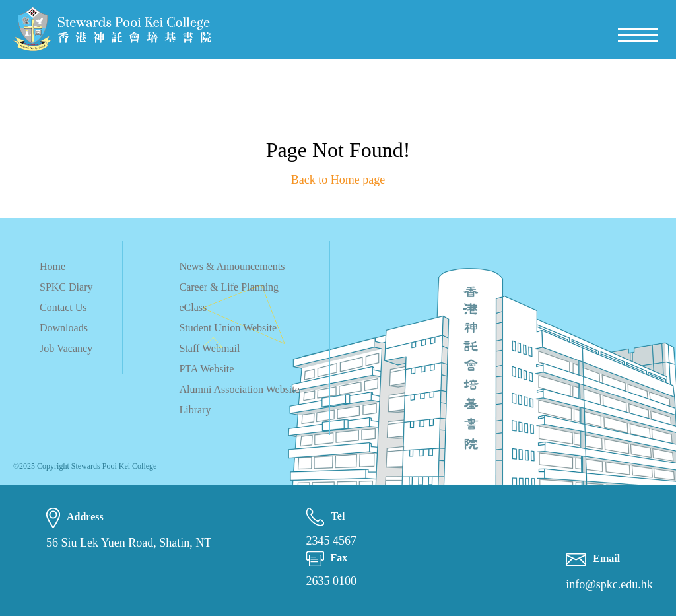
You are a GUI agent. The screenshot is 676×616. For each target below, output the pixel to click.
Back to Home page (338, 180)
